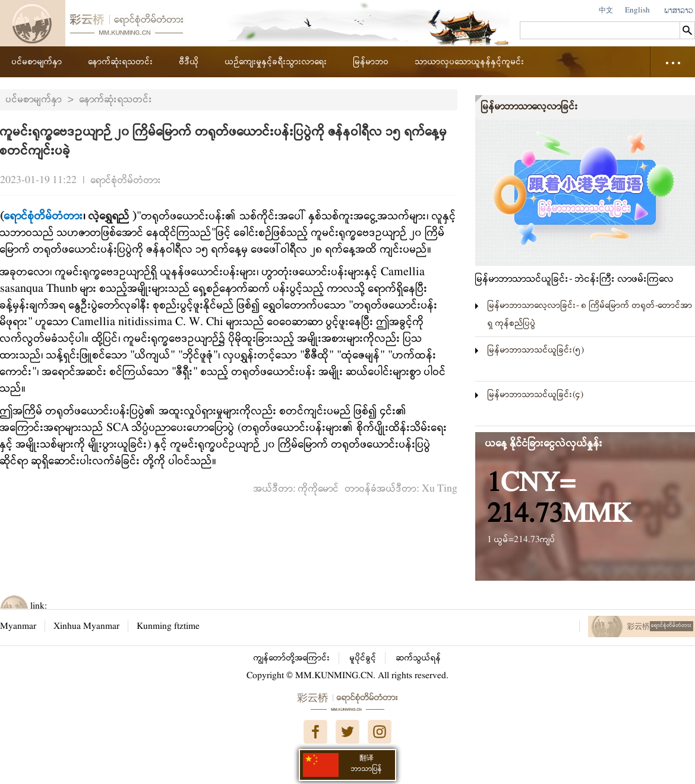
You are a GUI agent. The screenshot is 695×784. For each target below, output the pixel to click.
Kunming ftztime (168, 626)
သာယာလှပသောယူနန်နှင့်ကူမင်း (470, 62)
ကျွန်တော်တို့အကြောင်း (292, 658)
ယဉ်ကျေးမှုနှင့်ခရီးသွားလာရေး (276, 62)
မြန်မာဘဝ (371, 62)
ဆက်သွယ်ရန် (419, 658)
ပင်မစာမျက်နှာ (37, 62)
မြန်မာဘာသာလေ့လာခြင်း (530, 107)
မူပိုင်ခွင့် (363, 658)
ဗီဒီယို (189, 62)
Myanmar (18, 626)
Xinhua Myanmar (86, 626)
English (637, 10)
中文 (606, 10)
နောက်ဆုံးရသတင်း (121, 62)
